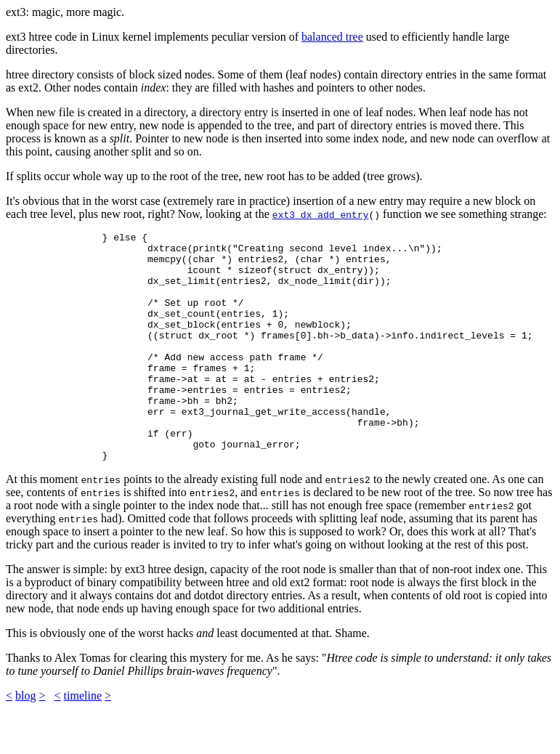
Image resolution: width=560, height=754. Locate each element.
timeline (83, 741)
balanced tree (332, 37)
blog (25, 741)
